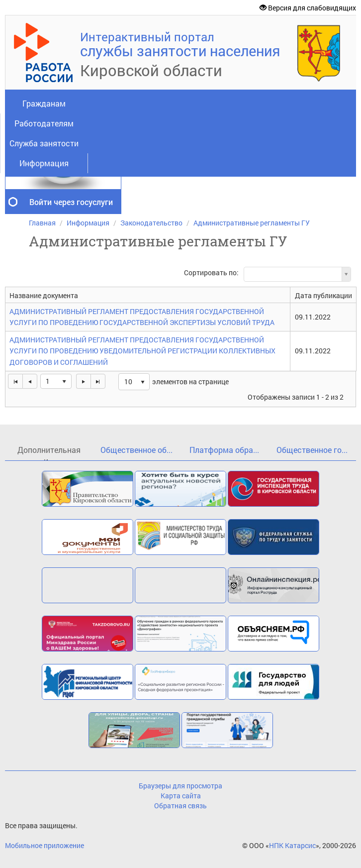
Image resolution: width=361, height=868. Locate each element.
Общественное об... (136, 450)
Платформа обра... (224, 450)
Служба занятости (44, 143)
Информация (44, 163)
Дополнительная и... (49, 453)
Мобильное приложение (45, 845)
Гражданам (44, 103)
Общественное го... (312, 450)
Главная (42, 223)
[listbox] (134, 382)
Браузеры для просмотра (180, 786)
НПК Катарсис (292, 845)
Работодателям (44, 123)
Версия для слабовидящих (308, 8)
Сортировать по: (211, 272)
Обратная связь (180, 806)
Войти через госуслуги (71, 202)
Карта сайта (181, 796)
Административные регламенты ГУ (252, 223)
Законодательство (151, 223)
